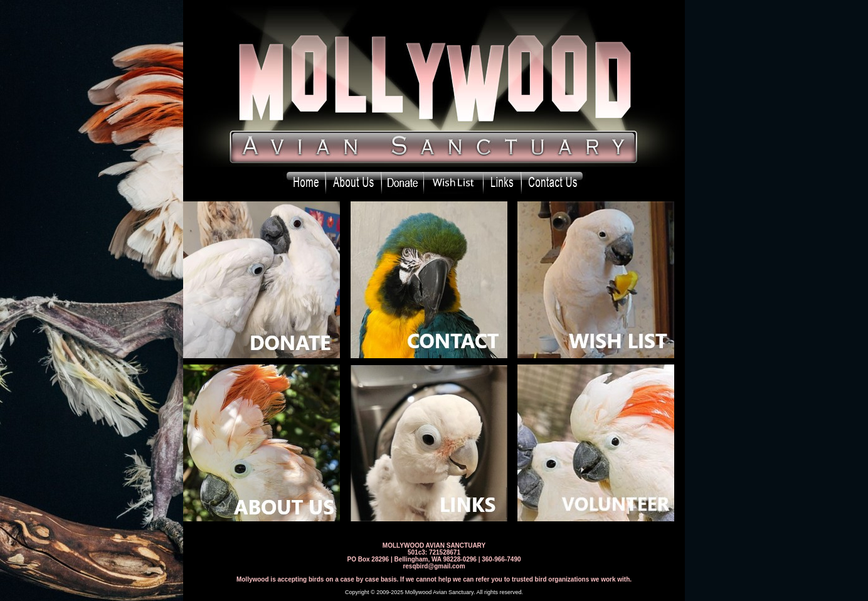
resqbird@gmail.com (434, 566)
